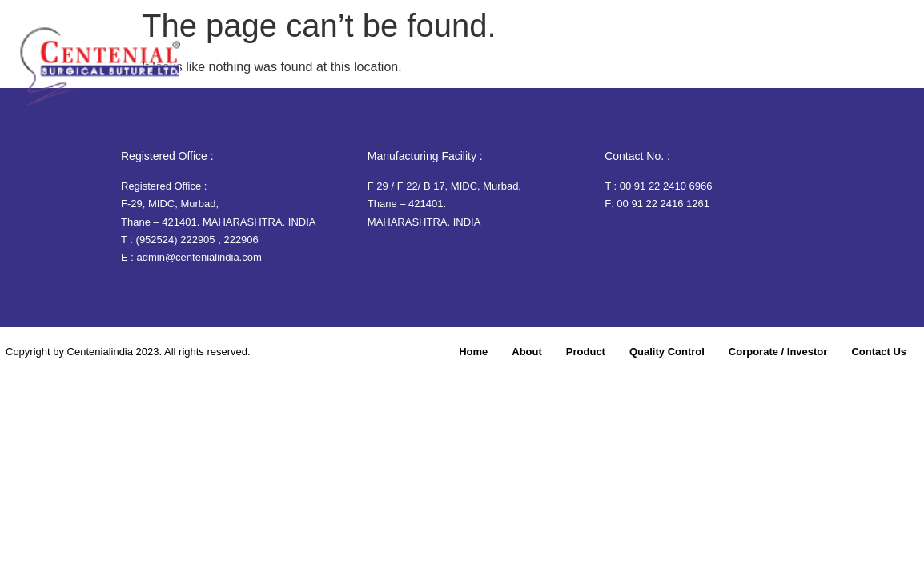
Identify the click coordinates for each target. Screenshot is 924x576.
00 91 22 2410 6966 (666, 186)
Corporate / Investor (754, 69)
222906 (241, 240)
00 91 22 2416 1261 (663, 204)
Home (422, 69)
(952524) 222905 (176, 240)
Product (542, 69)
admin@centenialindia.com (199, 257)
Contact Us (867, 69)
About (480, 69)
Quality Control (632, 69)
